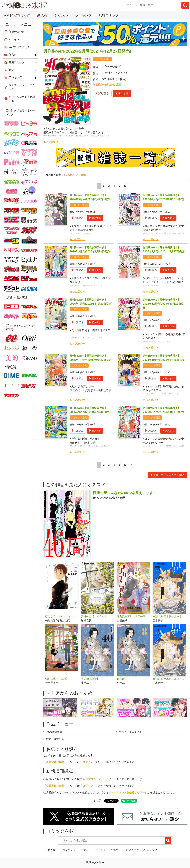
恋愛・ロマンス (55, 739)
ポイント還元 (104, 59)
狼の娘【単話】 (90, 679)
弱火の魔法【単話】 (57, 679)
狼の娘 (121, 679)
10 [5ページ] (125, 186)
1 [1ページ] (99, 186)
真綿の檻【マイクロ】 (94, 616)
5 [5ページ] (119, 186)
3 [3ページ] (109, 186)
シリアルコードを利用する (22, 99)
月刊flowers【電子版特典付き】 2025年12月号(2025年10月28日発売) (163, 304)
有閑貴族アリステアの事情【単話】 (133, 616)
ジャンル (61, 15)
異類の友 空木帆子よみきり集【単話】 (169, 616)
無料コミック (109, 15)
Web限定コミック (17, 15)
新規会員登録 (17, 32)
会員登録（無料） (56, 762)
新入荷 (42, 15)
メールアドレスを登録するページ (128, 793)
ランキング (83, 15)
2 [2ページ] (104, 186)
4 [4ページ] (114, 186)
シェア (98, 800)
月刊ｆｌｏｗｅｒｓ (116, 73)
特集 (86, 850)
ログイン (88, 762)
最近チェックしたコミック (142, 850)
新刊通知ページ (91, 779)
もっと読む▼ (51, 142)
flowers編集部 (113, 67)
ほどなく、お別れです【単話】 (62, 616)
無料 (116, 850)
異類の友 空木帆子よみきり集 (169, 679)
